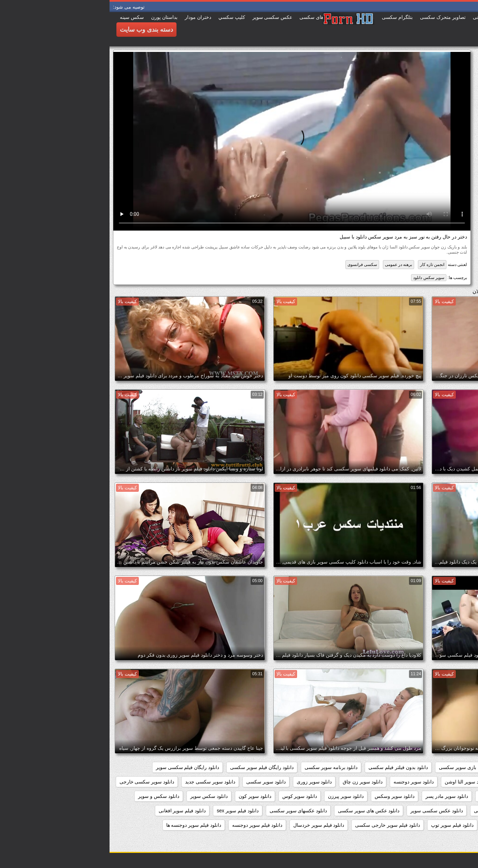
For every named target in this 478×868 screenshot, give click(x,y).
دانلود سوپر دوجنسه (304, 782)
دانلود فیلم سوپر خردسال (209, 825)
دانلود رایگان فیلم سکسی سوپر (78, 767)
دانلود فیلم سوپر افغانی (73, 811)
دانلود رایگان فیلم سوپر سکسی (152, 767)
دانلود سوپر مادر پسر (337, 796)
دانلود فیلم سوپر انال (396, 825)
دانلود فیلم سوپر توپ (343, 825)
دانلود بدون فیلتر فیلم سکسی (289, 767)
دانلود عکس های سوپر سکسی (259, 811)
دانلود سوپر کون (145, 796)
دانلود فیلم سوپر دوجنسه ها (84, 825)
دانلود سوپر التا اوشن (357, 782)
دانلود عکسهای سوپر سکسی (189, 811)
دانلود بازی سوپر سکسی (354, 767)
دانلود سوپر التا (404, 782)
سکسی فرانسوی (253, 265)
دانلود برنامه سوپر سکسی (222, 767)
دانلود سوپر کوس (190, 796)
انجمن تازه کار (323, 265)
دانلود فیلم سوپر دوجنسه (148, 825)
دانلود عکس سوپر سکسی (391, 811)
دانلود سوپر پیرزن (236, 796)
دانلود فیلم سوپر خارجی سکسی (278, 825)
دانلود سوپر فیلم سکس (393, 796)
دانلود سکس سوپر (99, 796)
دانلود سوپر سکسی (156, 782)
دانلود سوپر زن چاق (253, 782)
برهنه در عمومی (289, 265)
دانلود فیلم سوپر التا (447, 825)
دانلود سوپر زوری (205, 782)
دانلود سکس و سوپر (49, 796)
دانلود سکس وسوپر (447, 811)
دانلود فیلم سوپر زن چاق (442, 839)
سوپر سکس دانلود (319, 278)
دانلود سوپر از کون (448, 782)
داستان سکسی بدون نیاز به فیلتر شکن (429, 767)
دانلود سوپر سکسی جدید (101, 782)
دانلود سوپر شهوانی (447, 796)
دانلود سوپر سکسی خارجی (37, 782)
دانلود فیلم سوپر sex (128, 811)
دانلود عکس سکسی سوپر (327, 811)
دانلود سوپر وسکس (285, 796)
